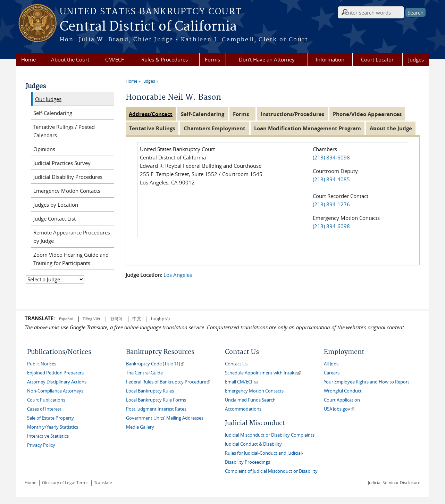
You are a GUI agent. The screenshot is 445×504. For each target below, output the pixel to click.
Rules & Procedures (165, 59)
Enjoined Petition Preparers (55, 373)
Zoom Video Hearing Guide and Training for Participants (71, 259)
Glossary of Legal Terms (65, 482)
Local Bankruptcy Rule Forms (156, 400)
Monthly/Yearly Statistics (53, 427)
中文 (137, 319)
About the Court (70, 59)
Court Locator (377, 59)
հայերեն (161, 319)
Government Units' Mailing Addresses (165, 418)
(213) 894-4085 (331, 179)
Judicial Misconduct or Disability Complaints (270, 435)
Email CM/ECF (241, 382)
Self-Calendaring (53, 113)
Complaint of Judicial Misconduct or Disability (271, 471)
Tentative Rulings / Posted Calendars (64, 131)
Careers (332, 373)
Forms (212, 59)
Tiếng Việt (91, 319)
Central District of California (148, 27)
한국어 (116, 319)
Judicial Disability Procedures (68, 177)
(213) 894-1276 (331, 204)
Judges (416, 59)
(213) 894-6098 (332, 157)
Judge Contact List (54, 218)
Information (330, 59)
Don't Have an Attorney (267, 59)
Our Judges (48, 99)
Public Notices (42, 364)
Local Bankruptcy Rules (150, 391)
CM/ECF (115, 59)
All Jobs (331, 364)
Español (67, 319)
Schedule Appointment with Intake (263, 373)
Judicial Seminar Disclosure (394, 482)
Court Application (342, 400)
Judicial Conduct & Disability (253, 444)
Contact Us (236, 364)
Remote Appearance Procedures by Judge (72, 237)
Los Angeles (178, 275)
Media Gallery (140, 427)
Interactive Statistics (48, 436)
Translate (103, 482)
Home (28, 59)
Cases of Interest (44, 409)
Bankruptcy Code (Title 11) (155, 364)
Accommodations (243, 409)
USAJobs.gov (339, 409)
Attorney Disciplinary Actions (57, 382)
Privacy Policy (41, 445)
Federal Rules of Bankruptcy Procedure (168, 382)
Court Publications (46, 400)
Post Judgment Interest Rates (156, 409)
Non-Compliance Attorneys (55, 391)
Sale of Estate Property (51, 418)
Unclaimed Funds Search (250, 400)
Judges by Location (56, 205)
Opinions (44, 149)
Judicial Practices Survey (62, 163)
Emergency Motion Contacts (67, 191)
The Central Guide (144, 373)
